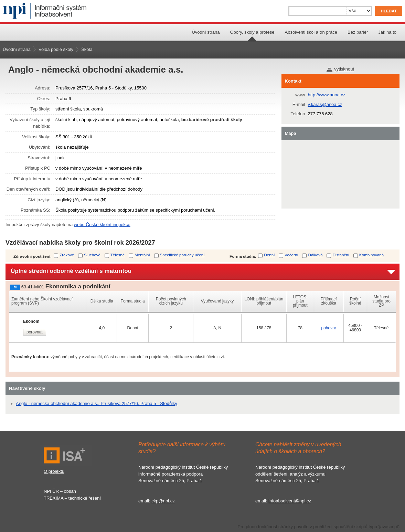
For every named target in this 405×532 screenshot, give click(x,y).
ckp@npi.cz (163, 501)
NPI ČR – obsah (60, 491)
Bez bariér (358, 32)
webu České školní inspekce (102, 225)
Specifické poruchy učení (182, 255)
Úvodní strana (206, 32)
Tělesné (118, 255)
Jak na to (387, 32)
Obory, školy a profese (252, 32)
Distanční (341, 255)
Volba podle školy (56, 49)
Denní (269, 255)
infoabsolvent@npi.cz (290, 501)
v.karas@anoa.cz (325, 104)
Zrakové (67, 255)
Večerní (291, 255)
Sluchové (92, 255)
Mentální (142, 255)
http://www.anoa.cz (327, 95)
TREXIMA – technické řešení (72, 498)
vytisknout (344, 69)
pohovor (328, 328)
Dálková (315, 255)
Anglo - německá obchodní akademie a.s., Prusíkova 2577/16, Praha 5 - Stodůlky (97, 403)
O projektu (54, 471)
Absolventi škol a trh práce (311, 32)
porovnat (35, 332)
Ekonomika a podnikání (78, 286)
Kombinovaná (371, 255)
